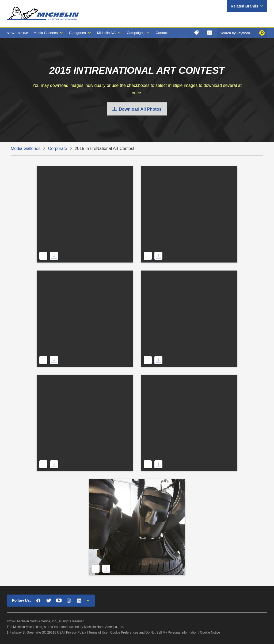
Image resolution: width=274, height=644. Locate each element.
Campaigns (136, 33)
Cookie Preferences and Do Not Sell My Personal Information (154, 633)
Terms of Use (98, 633)
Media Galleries (45, 33)
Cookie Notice (210, 633)
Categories (77, 33)
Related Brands (244, 6)
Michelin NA (106, 33)
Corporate (58, 149)
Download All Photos (140, 109)
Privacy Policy (76, 633)
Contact (162, 33)
